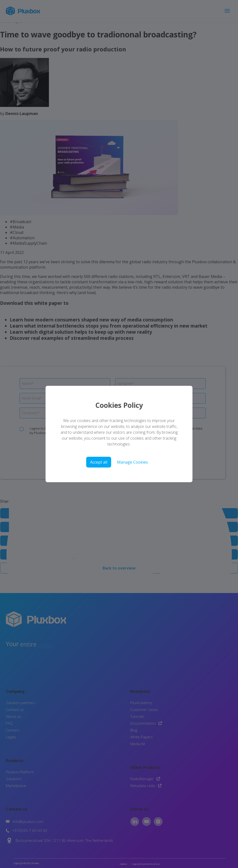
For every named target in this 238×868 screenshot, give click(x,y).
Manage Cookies (132, 462)
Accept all (99, 462)
